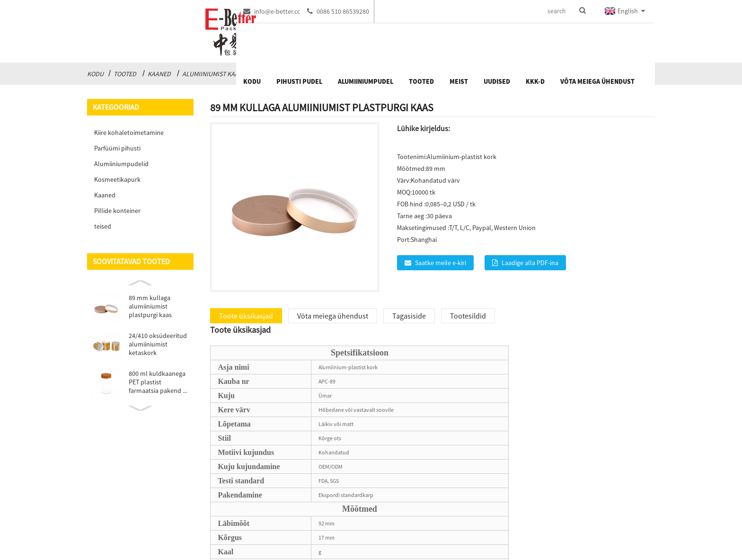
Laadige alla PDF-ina (530, 263)
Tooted (125, 74)
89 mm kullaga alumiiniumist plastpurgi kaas (150, 306)
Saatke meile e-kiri (441, 263)
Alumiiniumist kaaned (216, 74)
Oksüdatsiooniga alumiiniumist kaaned (323, 74)
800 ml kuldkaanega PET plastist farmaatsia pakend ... (158, 382)
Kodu (95, 74)
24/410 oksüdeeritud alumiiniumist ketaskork (158, 344)
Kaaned (159, 74)
